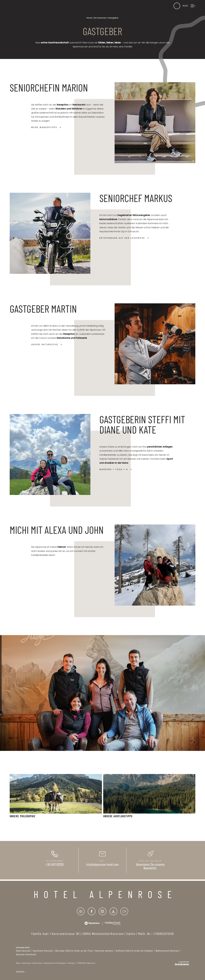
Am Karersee (100, 18)
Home (90, 18)
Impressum (26, 963)
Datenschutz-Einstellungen (55, 963)
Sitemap (71, 963)
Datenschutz (38, 963)
